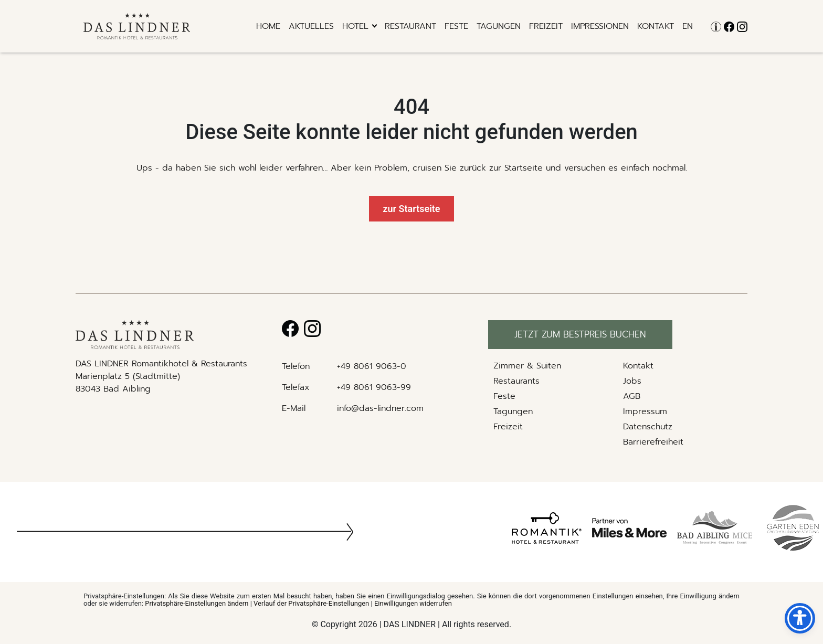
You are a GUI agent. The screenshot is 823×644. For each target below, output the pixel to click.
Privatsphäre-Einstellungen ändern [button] (197, 603)
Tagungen (499, 26)
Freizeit (546, 26)
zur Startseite (411, 209)
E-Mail (294, 408)
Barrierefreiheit (653, 442)
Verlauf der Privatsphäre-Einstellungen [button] (311, 603)
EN (688, 26)
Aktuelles (311, 26)
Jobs (632, 381)
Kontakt (656, 26)
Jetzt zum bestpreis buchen (580, 334)
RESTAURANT (410, 26)
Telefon (296, 366)
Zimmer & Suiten (527, 366)
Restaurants (516, 381)
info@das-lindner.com (380, 408)
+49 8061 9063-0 (372, 366)
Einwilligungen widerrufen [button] (413, 603)
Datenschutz (648, 427)
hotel (355, 26)
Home (268, 26)
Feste (456, 26)
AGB (632, 396)
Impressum (645, 411)
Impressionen (600, 26)
